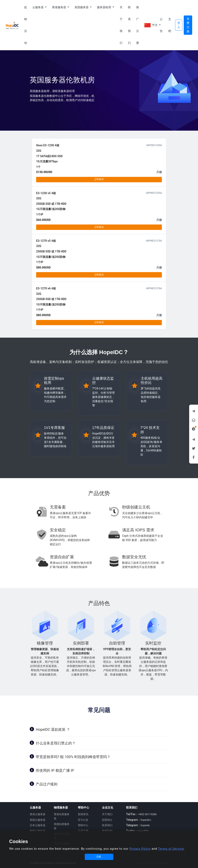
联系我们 (129, 25)
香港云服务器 (38, 814)
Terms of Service (171, 849)
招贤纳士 (107, 820)
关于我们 (121, 25)
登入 (179, 25)
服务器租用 (104, 7)
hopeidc (145, 825)
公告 (161, 25)
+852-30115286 (147, 814)
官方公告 (83, 820)
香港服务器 (59, 7)
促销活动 (26, 25)
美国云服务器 (38, 820)
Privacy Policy (140, 849)
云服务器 (38, 7)
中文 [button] (151, 25)
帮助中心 (83, 825)
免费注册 (188, 25)
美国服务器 (82, 7)
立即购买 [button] (99, 179)
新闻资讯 (83, 814)
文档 (170, 25)
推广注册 (138, 25)
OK (99, 857)
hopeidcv (146, 820)
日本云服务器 (38, 825)
